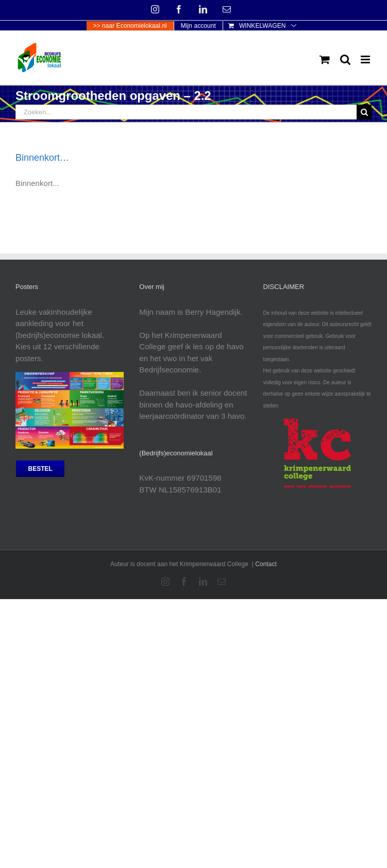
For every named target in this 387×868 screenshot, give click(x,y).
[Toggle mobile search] (345, 59)
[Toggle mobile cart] (325, 59)
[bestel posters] (40, 469)
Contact (266, 564)
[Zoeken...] (186, 112)
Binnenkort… (42, 158)
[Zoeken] (364, 112)
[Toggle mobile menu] (366, 59)
